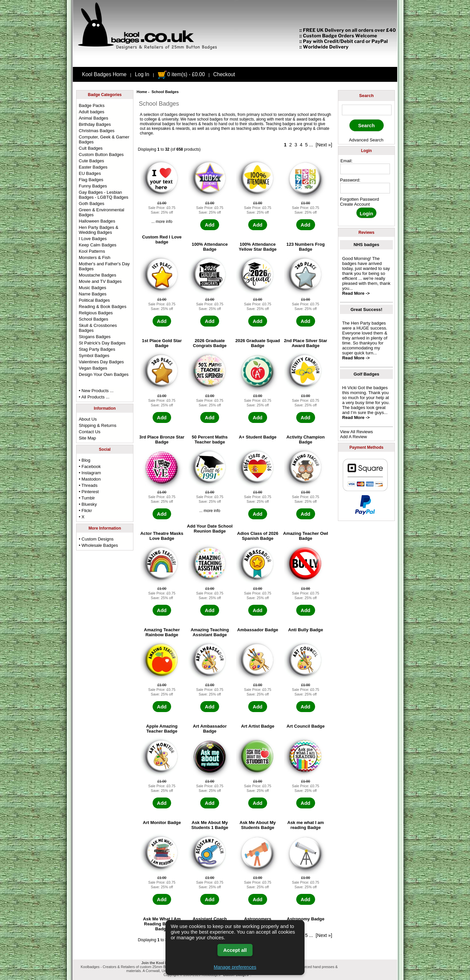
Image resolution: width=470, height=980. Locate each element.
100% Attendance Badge (210, 247)
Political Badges (94, 300)
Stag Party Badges (97, 349)
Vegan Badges (93, 368)
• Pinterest (89, 492)
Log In (142, 74)
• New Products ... (96, 391)
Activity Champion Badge (305, 439)
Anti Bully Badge (305, 630)
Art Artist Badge (258, 726)
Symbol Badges (94, 356)
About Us (88, 419)
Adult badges (92, 112)
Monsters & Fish (94, 258)
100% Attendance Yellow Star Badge (258, 247)
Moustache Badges (97, 275)
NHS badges (366, 245)
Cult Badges (91, 148)
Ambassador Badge (258, 630)
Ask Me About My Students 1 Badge (210, 825)
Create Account (355, 204)
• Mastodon (90, 479)
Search (366, 96)
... (311, 145)
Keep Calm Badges (98, 245)
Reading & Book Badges (103, 307)
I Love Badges (93, 239)
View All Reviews (356, 432)
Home (142, 92)
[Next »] (324, 145)
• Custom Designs (96, 539)
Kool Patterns (92, 251)
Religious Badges (96, 313)
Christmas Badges (97, 131)
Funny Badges (93, 186)
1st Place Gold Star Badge (162, 343)
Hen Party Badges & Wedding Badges (99, 230)
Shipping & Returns (98, 425)
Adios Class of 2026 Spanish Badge (258, 536)
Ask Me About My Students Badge (258, 825)
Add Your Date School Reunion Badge (210, 529)
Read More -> (356, 293)
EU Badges (90, 173)
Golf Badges (366, 374)
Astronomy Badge (305, 919)
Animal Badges (94, 118)
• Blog (85, 460)
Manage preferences (235, 967)
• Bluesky (88, 504)
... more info (162, 222)
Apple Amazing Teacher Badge (162, 729)
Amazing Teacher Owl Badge (305, 536)
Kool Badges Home (104, 74)
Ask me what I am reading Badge (306, 825)
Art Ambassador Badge (210, 729)
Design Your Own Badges (104, 374)
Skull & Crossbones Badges (98, 328)
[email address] (365, 169)
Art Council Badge (306, 726)
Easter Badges (93, 167)
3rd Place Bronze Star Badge (162, 439)
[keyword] (367, 110)
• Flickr (85, 511)
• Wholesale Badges (98, 545)
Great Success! (366, 309)
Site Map (87, 438)
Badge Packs (92, 105)
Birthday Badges (95, 124)
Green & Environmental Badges (101, 212)
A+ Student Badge (258, 437)
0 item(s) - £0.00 (181, 74)
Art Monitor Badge (162, 823)
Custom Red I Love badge (162, 239)
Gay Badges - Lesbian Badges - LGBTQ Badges (104, 195)
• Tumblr (87, 498)
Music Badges (93, 288)
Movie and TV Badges (100, 281)
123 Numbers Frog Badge (305, 247)
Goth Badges (92, 204)
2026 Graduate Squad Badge (258, 343)
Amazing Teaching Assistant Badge (210, 632)
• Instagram (90, 473)
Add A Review (353, 437)
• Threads (88, 485)
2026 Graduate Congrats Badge (210, 343)
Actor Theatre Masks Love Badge (162, 536)
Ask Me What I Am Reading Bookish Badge (162, 924)
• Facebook (90, 466)
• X (82, 517)
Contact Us (90, 432)
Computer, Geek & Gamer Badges (104, 139)
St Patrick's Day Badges (102, 343)
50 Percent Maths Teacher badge (210, 439)
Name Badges (93, 294)
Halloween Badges (97, 221)
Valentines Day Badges (101, 362)
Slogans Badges (95, 337)
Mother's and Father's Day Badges (104, 266)
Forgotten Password (359, 199)
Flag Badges (91, 180)
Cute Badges (91, 161)
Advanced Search (366, 140)
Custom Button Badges (101, 155)
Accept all (235, 950)
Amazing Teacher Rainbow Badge (162, 632)
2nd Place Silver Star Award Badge (305, 343)
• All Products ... (94, 397)
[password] (365, 188)
